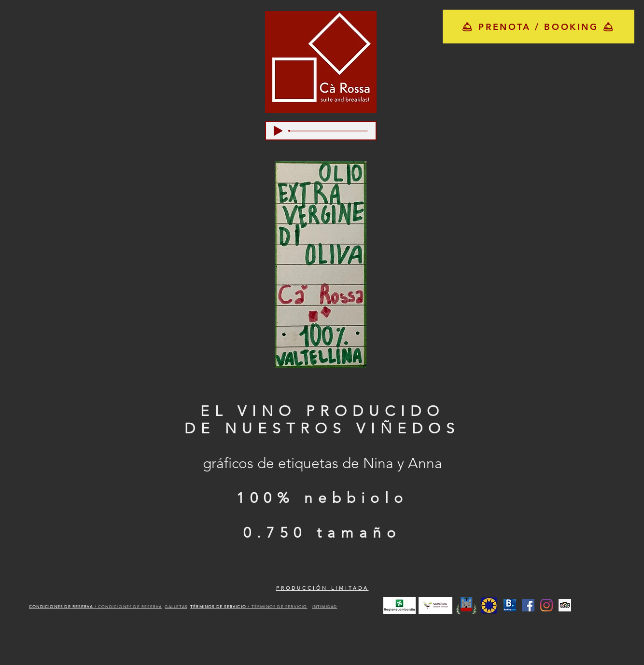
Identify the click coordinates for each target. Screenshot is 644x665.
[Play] (278, 131)
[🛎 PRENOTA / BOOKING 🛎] (539, 27)
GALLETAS (176, 607)
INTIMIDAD (325, 607)
